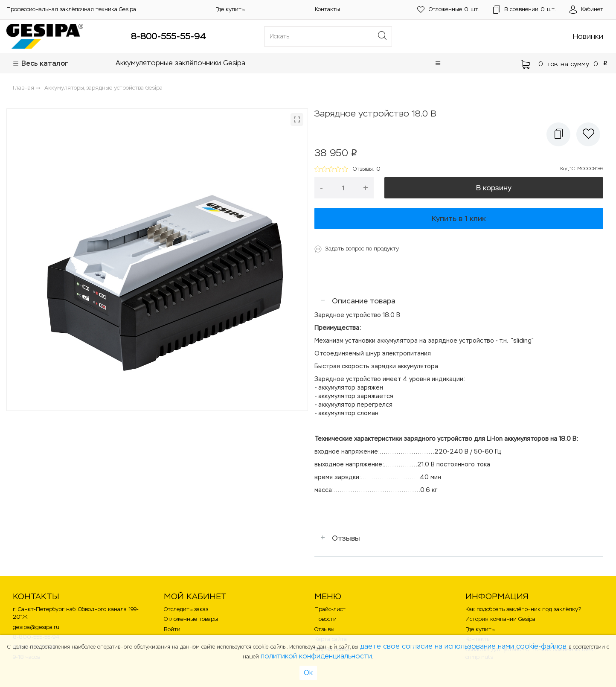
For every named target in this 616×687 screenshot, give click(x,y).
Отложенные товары (191, 619)
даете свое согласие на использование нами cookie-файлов (464, 646)
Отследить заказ (186, 609)
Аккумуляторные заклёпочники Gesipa (180, 63)
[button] (438, 63)
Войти (172, 629)
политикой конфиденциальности (316, 656)
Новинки (588, 36)
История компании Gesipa (500, 619)
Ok (308, 673)
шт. (448, 10)
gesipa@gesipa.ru (36, 627)
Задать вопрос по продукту (362, 249)
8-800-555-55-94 (169, 36)
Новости (325, 619)
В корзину (494, 188)
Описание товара (364, 301)
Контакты (327, 9)
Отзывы (346, 538)
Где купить (230, 9)
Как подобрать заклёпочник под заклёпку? (523, 609)
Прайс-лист (330, 609)
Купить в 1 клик (459, 218)
